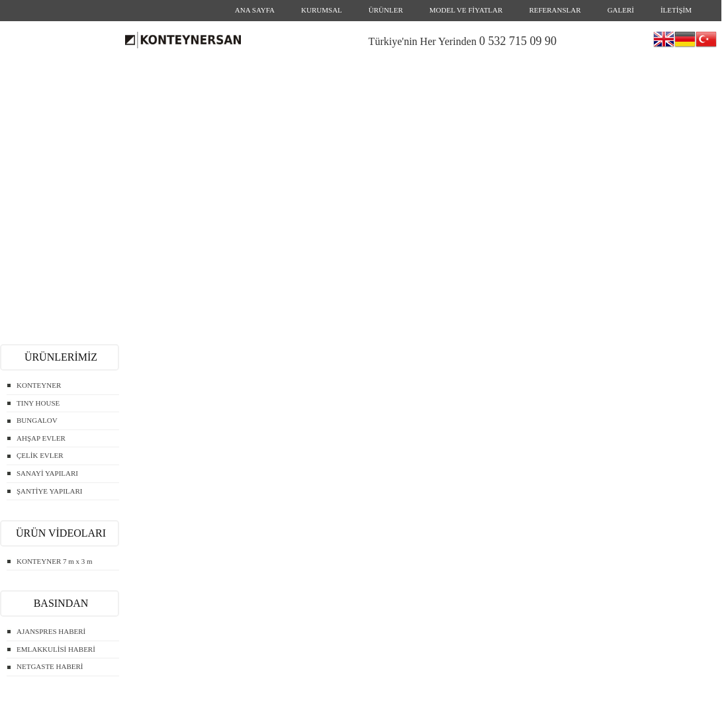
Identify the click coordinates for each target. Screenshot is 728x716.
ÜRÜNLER (386, 10)
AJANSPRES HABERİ (51, 631)
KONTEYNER (39, 385)
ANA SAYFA (255, 10)
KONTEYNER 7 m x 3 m (55, 561)
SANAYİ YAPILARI (47, 473)
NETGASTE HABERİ (50, 666)
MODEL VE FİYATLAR (466, 10)
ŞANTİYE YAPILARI (50, 491)
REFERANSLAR (555, 10)
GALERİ (621, 10)
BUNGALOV (37, 420)
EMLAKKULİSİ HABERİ (56, 649)
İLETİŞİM (676, 10)
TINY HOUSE (38, 403)
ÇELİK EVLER (40, 455)
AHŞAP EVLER (41, 438)
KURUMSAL (322, 10)
